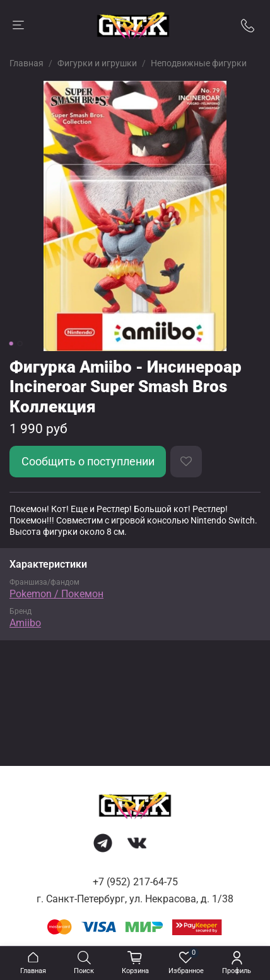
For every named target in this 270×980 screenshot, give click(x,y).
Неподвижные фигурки (199, 63)
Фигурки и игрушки (97, 63)
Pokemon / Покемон (56, 594)
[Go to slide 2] (20, 344)
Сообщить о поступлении (88, 462)
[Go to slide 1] (11, 344)
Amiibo (25, 623)
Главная (26, 63)
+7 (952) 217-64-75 (135, 882)
